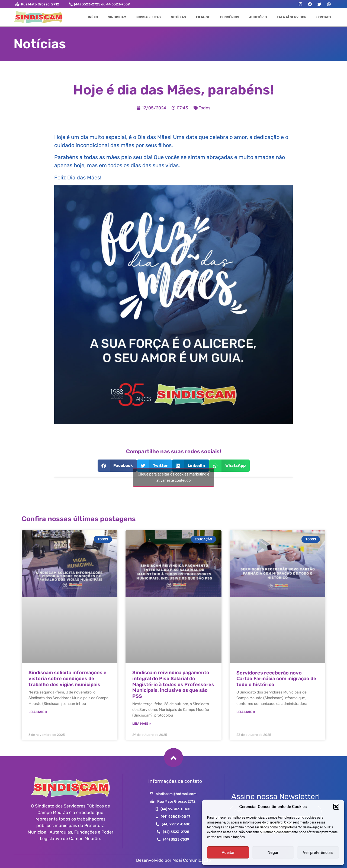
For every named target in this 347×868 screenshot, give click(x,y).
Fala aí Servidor (292, 17)
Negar (273, 853)
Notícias (178, 17)
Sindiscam (117, 17)
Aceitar (228, 853)
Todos (205, 108)
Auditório (258, 17)
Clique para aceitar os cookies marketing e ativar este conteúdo (173, 477)
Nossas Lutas (149, 17)
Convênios (230, 17)
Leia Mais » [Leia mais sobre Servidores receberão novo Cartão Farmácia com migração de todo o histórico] (246, 712)
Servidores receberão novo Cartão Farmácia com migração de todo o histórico (276, 679)
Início (93, 17)
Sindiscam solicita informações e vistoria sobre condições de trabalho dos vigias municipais (68, 678)
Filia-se (203, 17)
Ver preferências (318, 853)
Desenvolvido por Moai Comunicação (173, 860)
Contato (324, 17)
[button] (336, 807)
